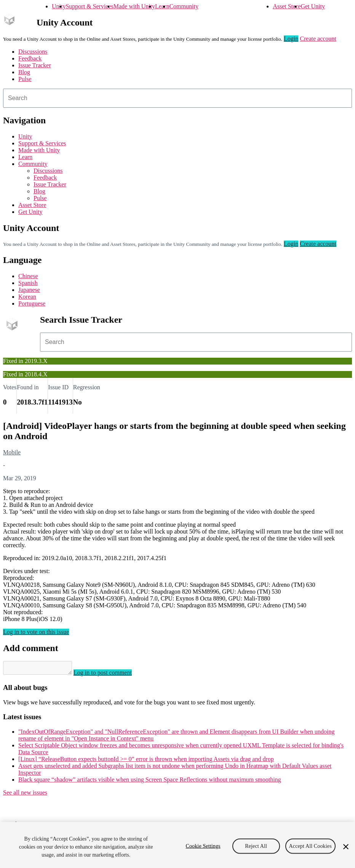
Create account (318, 39)
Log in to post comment (110, 675)
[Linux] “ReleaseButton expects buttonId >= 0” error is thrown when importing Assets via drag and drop (146, 761)
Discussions (33, 52)
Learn (162, 6)
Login (291, 39)
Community (184, 6)
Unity (59, 6)
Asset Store (287, 6)
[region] (177, 845)
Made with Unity (134, 6)
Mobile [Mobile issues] (12, 452)
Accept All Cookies (310, 846)
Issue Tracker (35, 65)
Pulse (25, 79)
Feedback (30, 58)
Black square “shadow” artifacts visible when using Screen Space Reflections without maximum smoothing (150, 782)
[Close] (346, 847)
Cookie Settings (203, 846)
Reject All (256, 846)
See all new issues (25, 795)
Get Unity (313, 6)
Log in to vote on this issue (36, 632)
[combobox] (177, 98)
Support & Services (89, 6)
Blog (24, 72)
